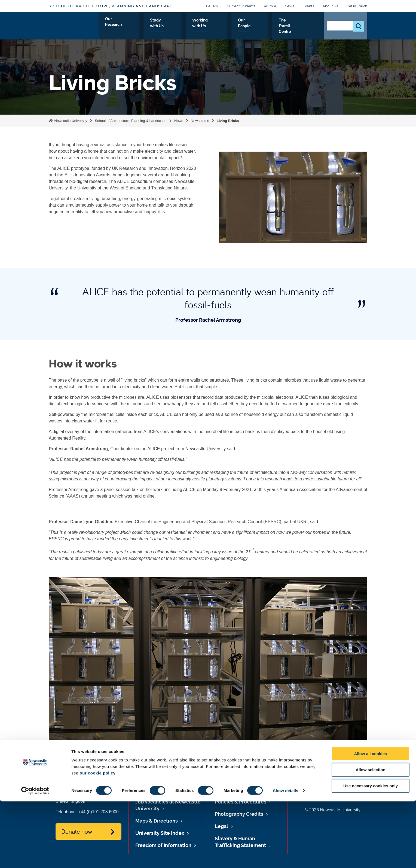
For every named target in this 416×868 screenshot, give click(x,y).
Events (308, 6)
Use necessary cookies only (371, 852)
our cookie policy (97, 840)
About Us (330, 6)
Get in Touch (357, 6)
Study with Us (178, 26)
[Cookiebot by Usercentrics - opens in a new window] (35, 857)
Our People (256, 26)
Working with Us (218, 26)
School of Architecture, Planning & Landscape (131, 121)
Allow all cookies (371, 820)
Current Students (241, 6)
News (289, 6)
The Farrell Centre (296, 26)
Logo (74, 25)
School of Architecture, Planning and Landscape (111, 6)
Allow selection (370, 836)
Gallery (212, 6)
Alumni (270, 6)
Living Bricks (228, 121)
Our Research (140, 26)
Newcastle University (70, 121)
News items (200, 121)
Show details (286, 857)
